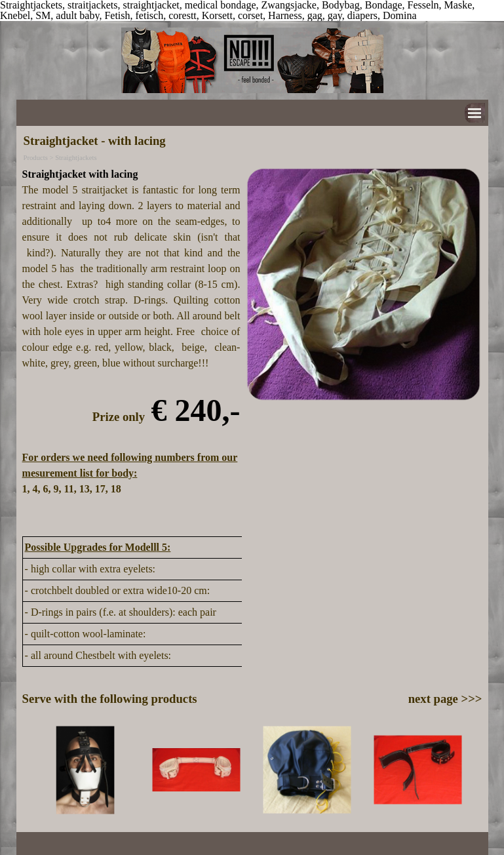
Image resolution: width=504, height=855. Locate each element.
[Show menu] (475, 113)
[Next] (476, 770)
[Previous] (28, 770)
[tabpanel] (131, 348)
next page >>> (445, 699)
